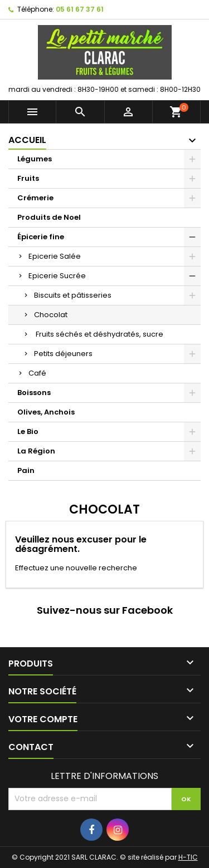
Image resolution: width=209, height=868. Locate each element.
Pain (26, 470)
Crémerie (35, 198)
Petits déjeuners (63, 354)
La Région (36, 451)
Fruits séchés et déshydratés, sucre (99, 334)
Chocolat (51, 315)
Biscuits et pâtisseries (73, 295)
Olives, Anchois (46, 412)
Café (37, 373)
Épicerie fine (41, 237)
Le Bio (28, 431)
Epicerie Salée (55, 256)
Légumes (35, 159)
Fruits (28, 178)
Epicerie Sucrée (57, 276)
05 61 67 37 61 (80, 9)
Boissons (34, 393)
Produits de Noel (49, 217)
